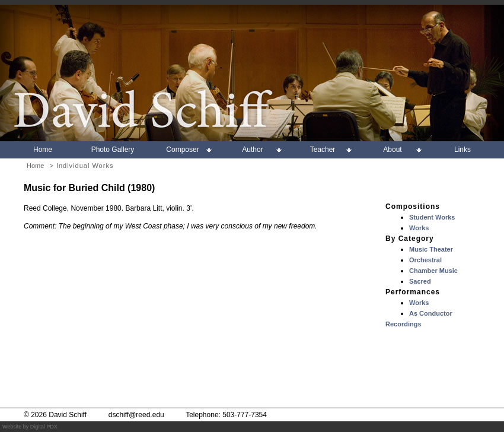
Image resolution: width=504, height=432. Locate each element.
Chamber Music (433, 271)
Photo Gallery (113, 150)
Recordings (403, 324)
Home (43, 150)
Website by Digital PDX (30, 427)
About (392, 150)
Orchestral (425, 260)
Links (462, 150)
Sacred (420, 281)
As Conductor (431, 313)
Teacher (323, 150)
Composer (182, 150)
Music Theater (431, 249)
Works (419, 228)
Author (252, 150)
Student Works (432, 217)
